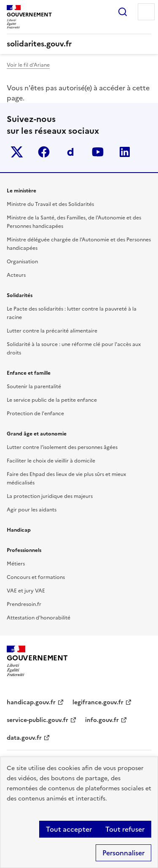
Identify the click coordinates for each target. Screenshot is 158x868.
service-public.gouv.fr (37, 720)
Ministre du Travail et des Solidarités (50, 204)
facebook (44, 152)
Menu (146, 12)
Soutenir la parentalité (34, 387)
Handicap (19, 530)
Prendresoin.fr (24, 604)
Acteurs (16, 275)
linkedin (125, 152)
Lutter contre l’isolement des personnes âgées (62, 447)
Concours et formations (36, 577)
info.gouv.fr (102, 720)
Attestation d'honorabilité (39, 618)
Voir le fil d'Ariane (28, 65)
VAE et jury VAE (26, 591)
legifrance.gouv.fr (98, 702)
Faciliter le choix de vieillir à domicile (51, 461)
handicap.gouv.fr (31, 702)
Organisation (22, 262)
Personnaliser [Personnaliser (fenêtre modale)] (123, 853)
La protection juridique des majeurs (50, 496)
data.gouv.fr (24, 738)
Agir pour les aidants (32, 510)
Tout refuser (125, 829)
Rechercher (123, 12)
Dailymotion (71, 152)
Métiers (16, 564)
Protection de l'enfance (35, 414)
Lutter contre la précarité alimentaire (52, 331)
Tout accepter (69, 829)
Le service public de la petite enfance (52, 400)
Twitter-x (17, 152)
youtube (98, 152)
